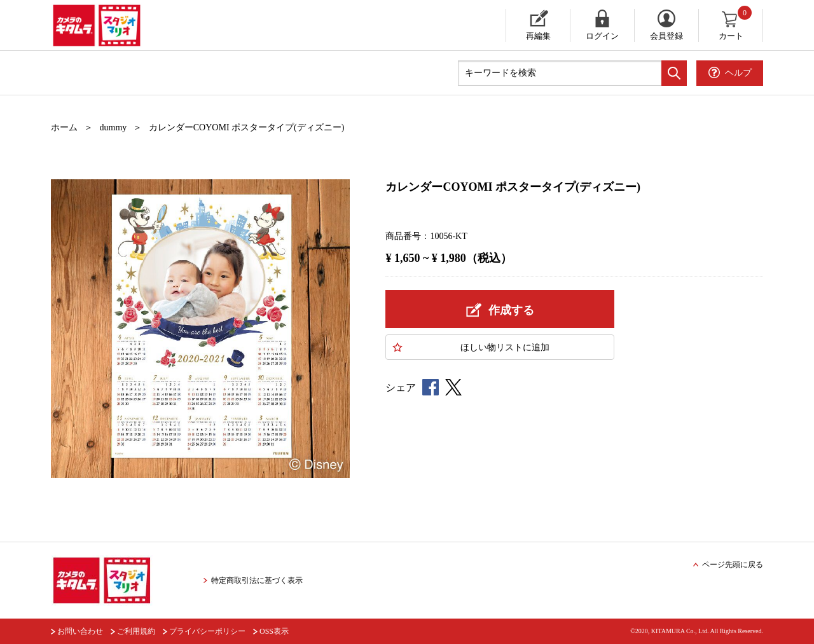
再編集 (538, 36)
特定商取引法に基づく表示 (257, 580)
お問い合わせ (80, 631)
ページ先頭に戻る (733, 565)
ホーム (64, 127)
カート (736, 25)
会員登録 (666, 36)
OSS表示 (274, 631)
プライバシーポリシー (207, 631)
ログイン (602, 36)
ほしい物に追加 (505, 347)
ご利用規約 (136, 631)
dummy (114, 127)
